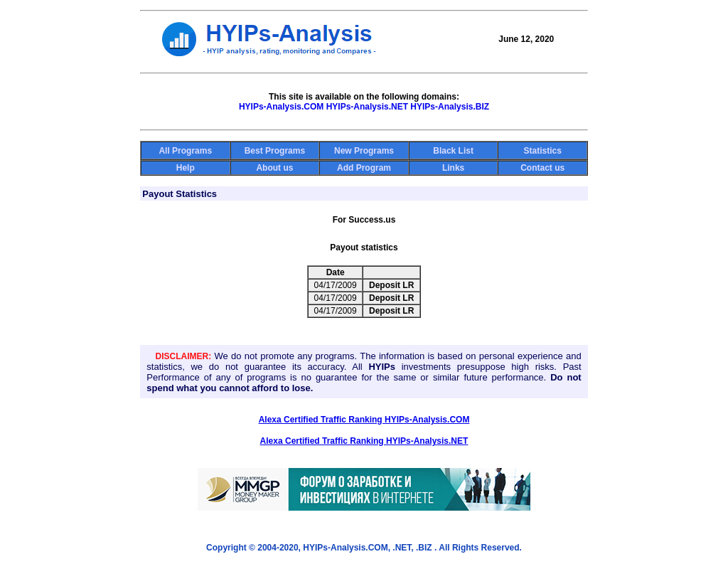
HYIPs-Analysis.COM (281, 107)
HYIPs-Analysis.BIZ (450, 107)
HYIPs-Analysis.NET (367, 107)
